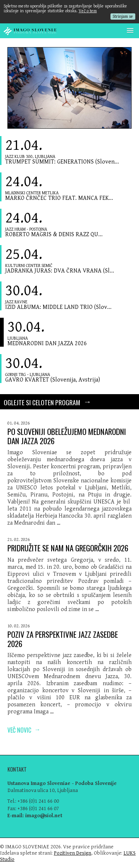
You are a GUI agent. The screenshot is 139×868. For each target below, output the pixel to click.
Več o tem (88, 11)
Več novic (24, 730)
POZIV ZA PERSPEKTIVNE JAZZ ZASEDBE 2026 (63, 639)
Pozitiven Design (72, 853)
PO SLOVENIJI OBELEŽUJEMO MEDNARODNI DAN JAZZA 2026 (67, 436)
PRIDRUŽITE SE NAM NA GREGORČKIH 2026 (68, 548)
